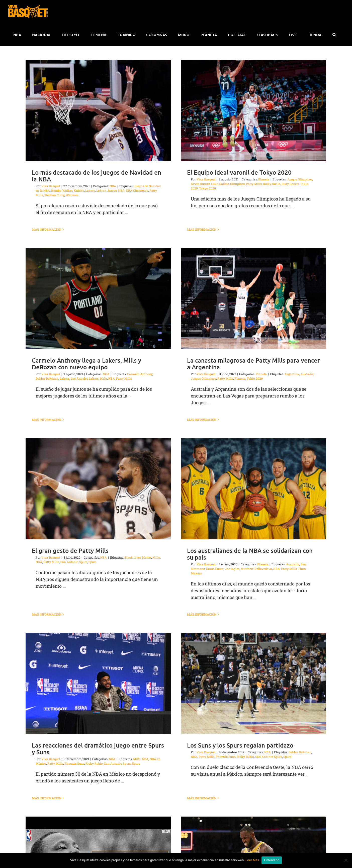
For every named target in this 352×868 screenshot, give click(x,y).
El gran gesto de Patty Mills (107, 479)
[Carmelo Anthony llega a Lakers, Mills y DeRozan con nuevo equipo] (172, 232)
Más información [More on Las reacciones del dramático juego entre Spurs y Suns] (47, 720)
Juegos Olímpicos (282, 179)
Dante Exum (233, 497)
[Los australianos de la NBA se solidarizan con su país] (272, 417)
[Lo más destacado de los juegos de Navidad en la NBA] (98, 111)
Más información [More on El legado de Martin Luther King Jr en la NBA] (120, 838)
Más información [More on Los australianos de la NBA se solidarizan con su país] (220, 543)
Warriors (72, 195)
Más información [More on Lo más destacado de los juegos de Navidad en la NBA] (47, 229)
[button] (334, 35)
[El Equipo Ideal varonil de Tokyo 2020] (235, 111)
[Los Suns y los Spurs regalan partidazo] (235, 606)
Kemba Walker (62, 190)
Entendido (272, 860)
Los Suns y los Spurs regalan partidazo (222, 668)
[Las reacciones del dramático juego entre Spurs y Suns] (98, 606)
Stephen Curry (54, 195)
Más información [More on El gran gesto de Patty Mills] (83, 532)
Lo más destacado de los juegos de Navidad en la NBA (97, 176)
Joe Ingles (251, 497)
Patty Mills (88, 491)
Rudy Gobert (272, 184)
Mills (193, 486)
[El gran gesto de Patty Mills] (135, 417)
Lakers (90, 190)
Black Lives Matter (174, 486)
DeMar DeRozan (120, 312)
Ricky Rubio (254, 184)
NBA (140, 486)
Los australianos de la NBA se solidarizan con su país (268, 483)
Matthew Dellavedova (275, 497)
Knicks (79, 190)
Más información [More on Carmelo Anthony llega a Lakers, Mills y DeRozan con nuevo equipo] (120, 346)
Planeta (281, 493)
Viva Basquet (51, 186)
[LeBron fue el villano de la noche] (199, 785)
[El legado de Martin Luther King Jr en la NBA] (172, 724)
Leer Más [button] (252, 860)
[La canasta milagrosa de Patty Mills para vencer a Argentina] (199, 294)
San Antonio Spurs (110, 491)
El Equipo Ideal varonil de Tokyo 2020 (221, 172)
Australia (311, 493)
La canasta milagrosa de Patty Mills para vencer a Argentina (199, 360)
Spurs (129, 491)
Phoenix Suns (74, 686)
